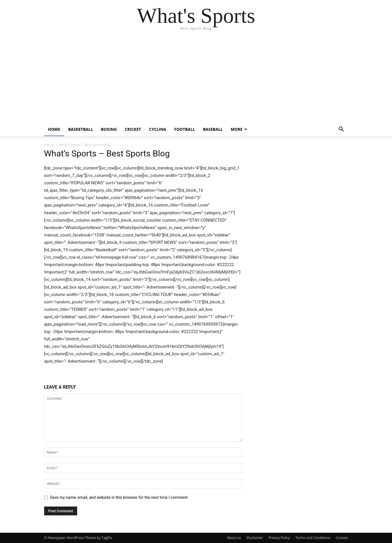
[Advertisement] (196, 80)
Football (185, 129)
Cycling (158, 129)
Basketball (80, 129)
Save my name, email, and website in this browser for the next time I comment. (119, 497)
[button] (341, 130)
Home (54, 129)
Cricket (133, 129)
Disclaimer (255, 538)
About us (234, 538)
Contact (342, 538)
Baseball (213, 129)
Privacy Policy (279, 538)
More (236, 129)
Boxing (109, 129)
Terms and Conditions (313, 538)
